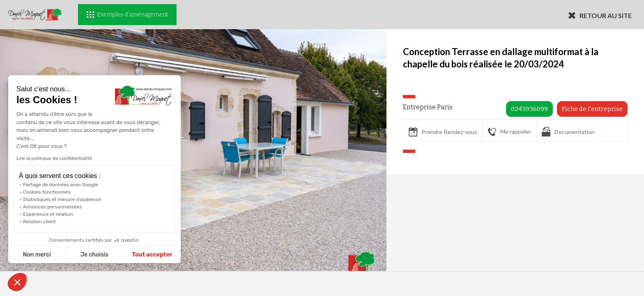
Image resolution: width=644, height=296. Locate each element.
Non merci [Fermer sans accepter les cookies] (37, 255)
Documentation (568, 132)
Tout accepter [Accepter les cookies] (152, 255)
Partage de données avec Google (61, 185)
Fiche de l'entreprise (592, 109)
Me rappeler (509, 132)
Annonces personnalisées (52, 207)
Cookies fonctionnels (47, 192)
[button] (17, 282)
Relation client (39, 222)
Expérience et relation (48, 214)
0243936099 (529, 109)
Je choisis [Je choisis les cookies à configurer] (94, 255)
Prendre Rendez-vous (443, 132)
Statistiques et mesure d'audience (62, 199)
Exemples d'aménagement (127, 15)
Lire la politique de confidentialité (54, 158)
